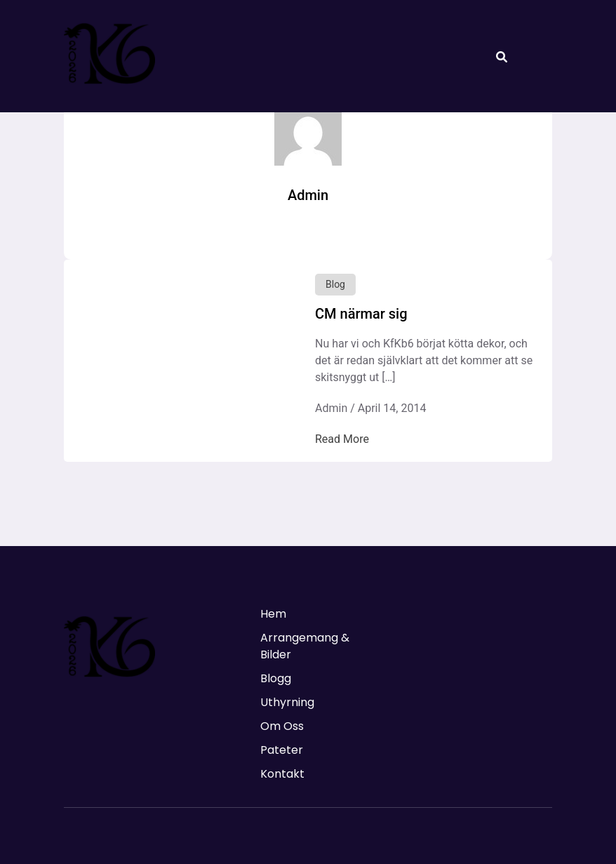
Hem (273, 614)
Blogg (276, 678)
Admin (331, 408)
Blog (335, 284)
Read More (342, 439)
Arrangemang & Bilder (305, 646)
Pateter (282, 750)
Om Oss (282, 726)
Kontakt (282, 774)
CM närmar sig (361, 314)
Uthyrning (287, 702)
